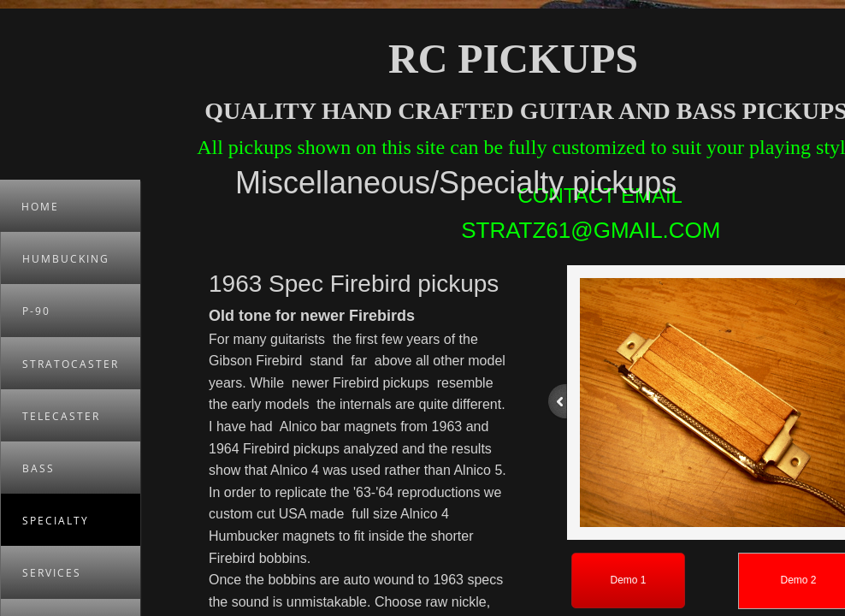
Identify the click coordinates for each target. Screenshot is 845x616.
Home (40, 207)
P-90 (36, 311)
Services (52, 573)
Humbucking (66, 259)
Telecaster (61, 416)
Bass (38, 468)
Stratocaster (71, 364)
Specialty (56, 521)
